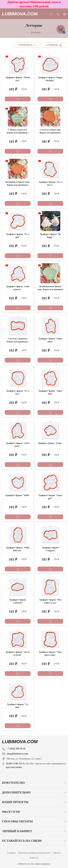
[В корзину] (18, 99)
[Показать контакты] (58, 14)
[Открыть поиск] (51, 14)
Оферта (57, 853)
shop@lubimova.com (17, 754)
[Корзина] (61, 28)
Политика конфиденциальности (34, 853)
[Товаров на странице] (54, 45)
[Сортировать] (27, 45)
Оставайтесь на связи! (22, 841)
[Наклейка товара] (7, 57)
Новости (34, 858)
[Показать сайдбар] (65, 14)
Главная (11, 853)
